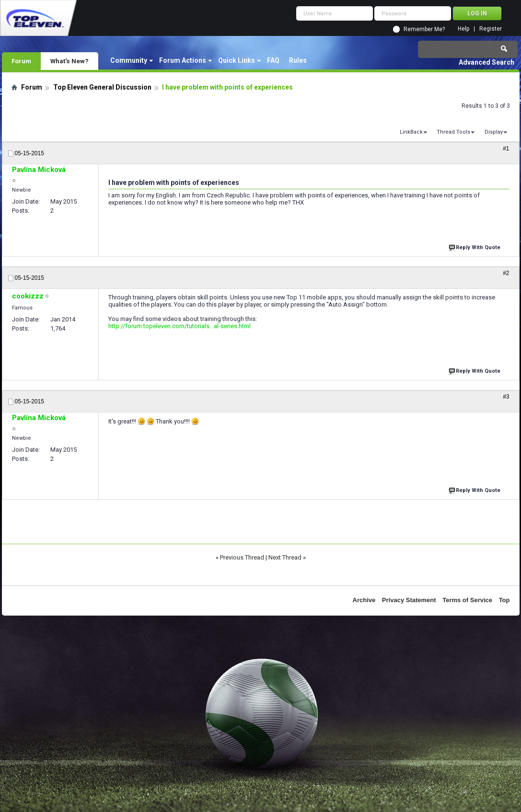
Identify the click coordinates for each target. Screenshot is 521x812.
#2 (506, 273)
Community (129, 60)
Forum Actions (183, 60)
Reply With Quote (475, 246)
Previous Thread (242, 557)
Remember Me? (424, 29)
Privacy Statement (409, 600)
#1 (506, 149)
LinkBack (411, 132)
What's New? (69, 61)
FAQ (273, 60)
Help (463, 29)
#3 (506, 397)
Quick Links (237, 60)
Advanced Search (486, 62)
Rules (298, 60)
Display (494, 132)
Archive (364, 600)
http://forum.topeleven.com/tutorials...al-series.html (179, 326)
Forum (21, 61)
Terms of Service (467, 600)
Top (504, 600)
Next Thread (285, 557)
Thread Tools (453, 132)
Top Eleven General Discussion (102, 87)
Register (491, 29)
